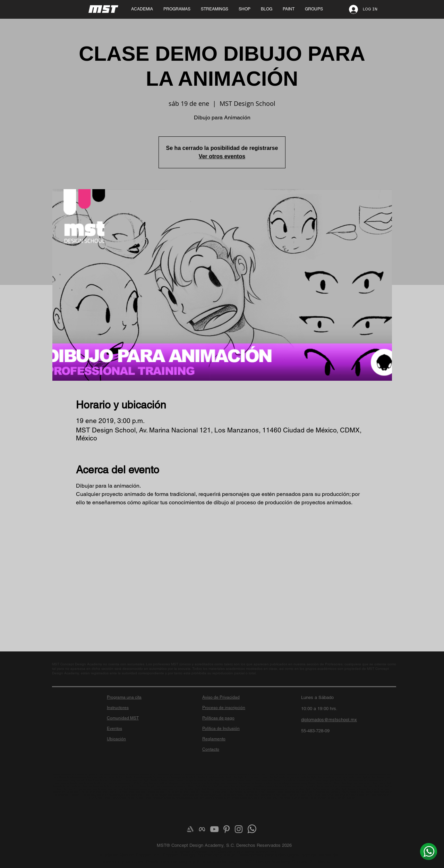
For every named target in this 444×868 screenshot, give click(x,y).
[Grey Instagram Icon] (239, 829)
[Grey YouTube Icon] (214, 829)
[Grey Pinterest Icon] (227, 829)
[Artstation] (190, 829)
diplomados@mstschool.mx (329, 720)
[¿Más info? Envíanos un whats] (429, 851)
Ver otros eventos (222, 156)
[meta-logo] (202, 829)
